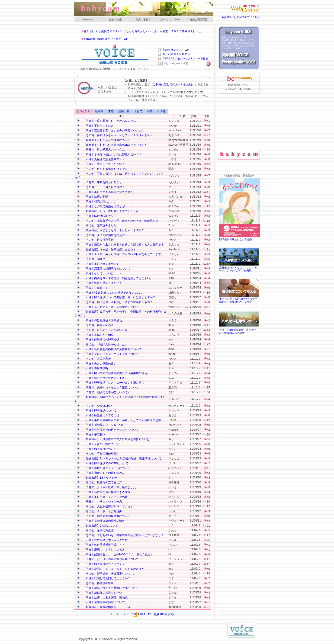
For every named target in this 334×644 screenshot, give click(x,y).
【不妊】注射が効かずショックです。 (104, 540)
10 (141, 614)
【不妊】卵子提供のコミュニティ (101, 564)
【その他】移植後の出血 (95, 583)
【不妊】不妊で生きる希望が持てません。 (106, 192)
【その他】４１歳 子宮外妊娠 (99, 511)
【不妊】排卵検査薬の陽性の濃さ (101, 521)
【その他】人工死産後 (94, 359)
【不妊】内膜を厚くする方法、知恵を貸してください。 (115, 278)
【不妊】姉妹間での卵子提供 (98, 340)
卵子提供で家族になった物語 (240, 238)
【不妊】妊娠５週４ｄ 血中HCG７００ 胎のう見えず (115, 554)
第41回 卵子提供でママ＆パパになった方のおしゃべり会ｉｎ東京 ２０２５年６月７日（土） (144, 31)
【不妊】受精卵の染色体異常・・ (101, 159)
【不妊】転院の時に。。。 (97, 202)
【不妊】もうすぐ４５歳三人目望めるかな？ (108, 307)
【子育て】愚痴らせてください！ (101, 164)
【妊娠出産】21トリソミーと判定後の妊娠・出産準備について (119, 458)
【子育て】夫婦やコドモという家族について (108, 388)
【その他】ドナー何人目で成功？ (101, 187)
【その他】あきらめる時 (95, 325)
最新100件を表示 (165, 614)
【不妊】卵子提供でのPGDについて (103, 463)
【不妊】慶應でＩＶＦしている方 (101, 550)
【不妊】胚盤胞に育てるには (98, 415)
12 (149, 614)
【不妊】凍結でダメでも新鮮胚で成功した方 (108, 588)
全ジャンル (83, 111)
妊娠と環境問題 (199, 20)
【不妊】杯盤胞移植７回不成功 (99, 320)
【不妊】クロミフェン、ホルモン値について (108, 354)
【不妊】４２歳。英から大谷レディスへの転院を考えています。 (120, 254)
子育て (138, 111)
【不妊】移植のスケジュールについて (104, 468)
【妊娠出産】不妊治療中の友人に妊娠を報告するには (113, 439)
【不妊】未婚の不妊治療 (95, 335)
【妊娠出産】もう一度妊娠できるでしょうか (108, 211)
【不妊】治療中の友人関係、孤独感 (102, 598)
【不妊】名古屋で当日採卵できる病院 (104, 492)
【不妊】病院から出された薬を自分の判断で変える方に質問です (120, 245)
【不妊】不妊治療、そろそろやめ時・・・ (106, 497)
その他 (161, 111)
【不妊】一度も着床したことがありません (106, 121)
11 (145, 614)
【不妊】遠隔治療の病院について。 (102, 602)
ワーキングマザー (171, 20)
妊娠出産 (124, 111)
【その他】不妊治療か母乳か (98, 454)
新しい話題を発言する (176, 54)
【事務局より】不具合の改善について (104, 140)
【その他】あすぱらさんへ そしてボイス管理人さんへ (115, 135)
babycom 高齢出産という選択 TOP (106, 39)
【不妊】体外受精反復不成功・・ (101, 545)
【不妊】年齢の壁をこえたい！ (99, 283)
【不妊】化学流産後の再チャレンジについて (108, 430)
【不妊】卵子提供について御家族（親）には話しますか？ (116, 297)
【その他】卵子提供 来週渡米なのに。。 (106, 574)
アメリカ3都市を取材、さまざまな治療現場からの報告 (239, 330)
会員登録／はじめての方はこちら (241, 17)
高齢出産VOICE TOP (176, 50)
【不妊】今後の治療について (98, 444)
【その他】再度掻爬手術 (95, 240)
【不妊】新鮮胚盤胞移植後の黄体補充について (109, 349)
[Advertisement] (239, 125)
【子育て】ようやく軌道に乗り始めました (106, 487)
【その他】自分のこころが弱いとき (102, 330)
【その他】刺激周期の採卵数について (104, 516)
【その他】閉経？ (91, 259)
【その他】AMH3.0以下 (95, 406)
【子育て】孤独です (92, 288)
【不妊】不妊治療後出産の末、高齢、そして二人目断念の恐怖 (119, 420)
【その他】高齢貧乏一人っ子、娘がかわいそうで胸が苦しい (117, 221)
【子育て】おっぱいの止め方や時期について (108, 559)
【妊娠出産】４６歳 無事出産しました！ (106, 250)
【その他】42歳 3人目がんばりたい (102, 344)
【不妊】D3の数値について (97, 216)
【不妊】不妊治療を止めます (98, 264)
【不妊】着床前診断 (92, 368)
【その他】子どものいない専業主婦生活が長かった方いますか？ (120, 535)
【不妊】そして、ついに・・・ (99, 273)
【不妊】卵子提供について (97, 410)
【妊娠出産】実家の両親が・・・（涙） (105, 607)
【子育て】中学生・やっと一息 (99, 502)
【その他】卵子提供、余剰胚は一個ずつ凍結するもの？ (115, 302)
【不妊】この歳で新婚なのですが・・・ (105, 206)
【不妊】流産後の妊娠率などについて (104, 269)
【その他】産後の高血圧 (95, 530)
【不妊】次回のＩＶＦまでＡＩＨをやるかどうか (111, 569)
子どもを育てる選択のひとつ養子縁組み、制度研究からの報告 (239, 299)
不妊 (150, 111)
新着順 (99, 111)
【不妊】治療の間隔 (92, 197)
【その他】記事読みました (97, 225)
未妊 (111, 111)
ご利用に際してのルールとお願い (174, 84)
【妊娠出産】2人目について (97, 526)
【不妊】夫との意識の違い (97, 364)
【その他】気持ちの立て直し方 (99, 482)
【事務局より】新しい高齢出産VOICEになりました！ (114, 145)
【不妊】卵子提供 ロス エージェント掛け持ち (111, 383)
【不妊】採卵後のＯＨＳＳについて (102, 425)
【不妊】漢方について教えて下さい (102, 378)
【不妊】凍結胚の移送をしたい (99, 593)
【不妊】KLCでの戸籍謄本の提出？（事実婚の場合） (113, 373)
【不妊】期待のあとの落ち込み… (101, 473)
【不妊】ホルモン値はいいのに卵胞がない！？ (109, 154)
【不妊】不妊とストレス (95, 126)
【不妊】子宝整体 (91, 435)
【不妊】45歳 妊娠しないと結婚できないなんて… (111, 293)
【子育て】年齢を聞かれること (99, 182)
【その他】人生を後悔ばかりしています (105, 506)
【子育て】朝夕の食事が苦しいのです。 (105, 392)
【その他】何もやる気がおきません (102, 169)
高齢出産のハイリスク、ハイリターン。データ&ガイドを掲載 (239, 268)
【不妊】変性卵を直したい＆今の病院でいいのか (111, 131)
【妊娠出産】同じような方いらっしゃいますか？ (111, 230)
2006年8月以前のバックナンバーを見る (185, 58)
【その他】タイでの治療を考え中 (101, 235)
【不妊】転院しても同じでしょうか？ (104, 578)
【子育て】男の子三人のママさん (101, 150)
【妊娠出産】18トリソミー (97, 478)
